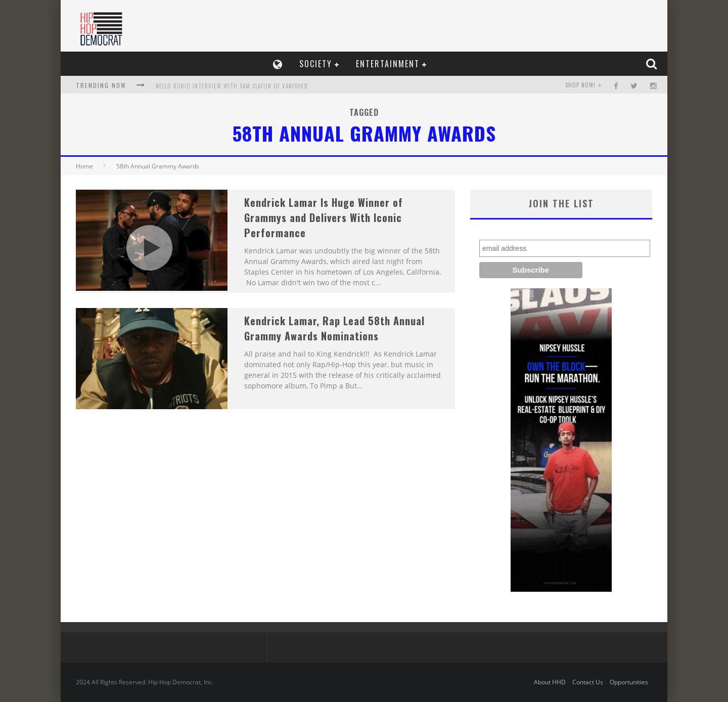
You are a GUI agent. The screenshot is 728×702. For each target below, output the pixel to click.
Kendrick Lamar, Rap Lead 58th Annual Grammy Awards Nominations (334, 328)
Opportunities (629, 682)
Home (84, 166)
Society (316, 64)
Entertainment (388, 64)
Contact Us (588, 682)
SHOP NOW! (580, 85)
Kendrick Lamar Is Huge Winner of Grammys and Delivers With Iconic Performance (324, 217)
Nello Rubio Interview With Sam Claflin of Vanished (232, 86)
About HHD (550, 682)
